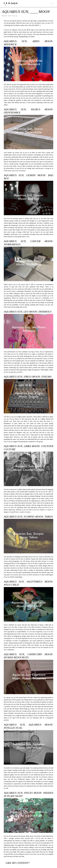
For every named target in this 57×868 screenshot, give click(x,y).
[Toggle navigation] (52, 4)
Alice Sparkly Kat (10, 4)
